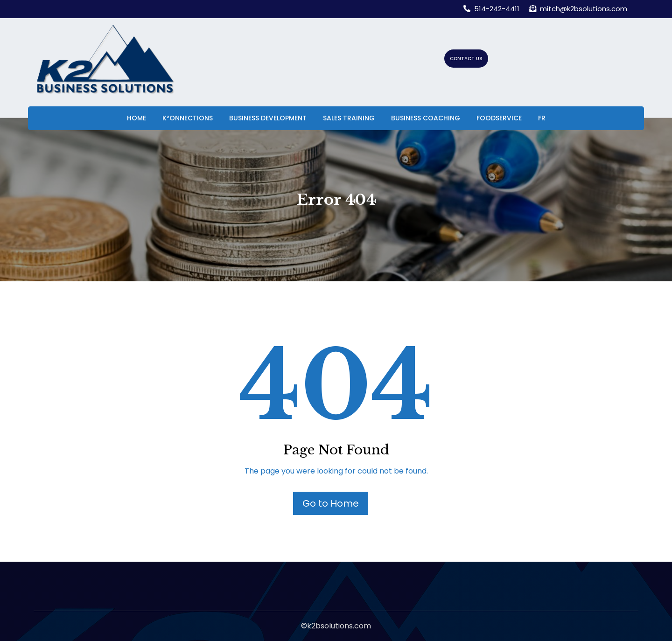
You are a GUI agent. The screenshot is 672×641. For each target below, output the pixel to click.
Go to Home (331, 503)
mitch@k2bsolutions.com (578, 9)
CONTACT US (466, 59)
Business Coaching (426, 118)
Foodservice (499, 118)
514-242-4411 (491, 9)
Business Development (268, 118)
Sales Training (349, 118)
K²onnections (188, 118)
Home (136, 118)
